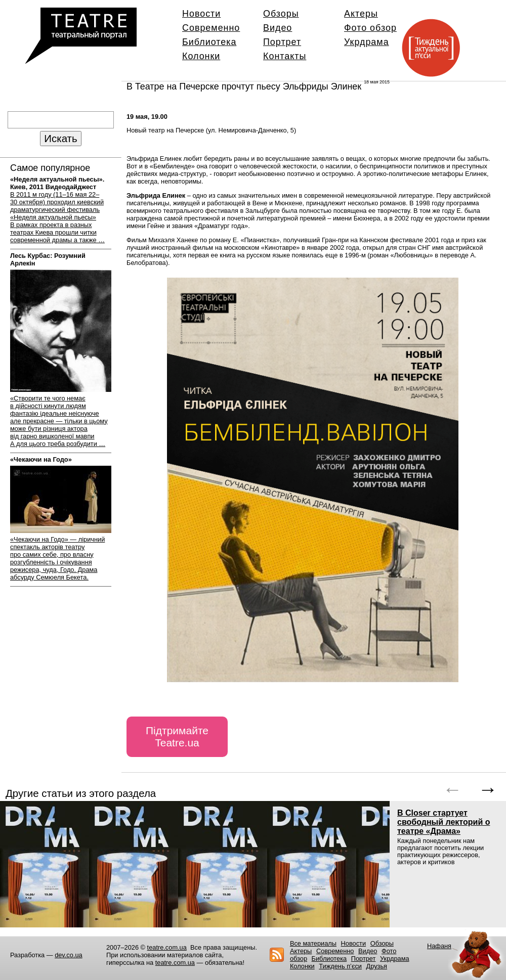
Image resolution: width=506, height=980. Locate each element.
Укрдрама (367, 42)
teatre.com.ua (167, 947)
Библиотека (209, 42)
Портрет (282, 42)
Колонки (201, 56)
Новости (201, 14)
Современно (211, 28)
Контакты (285, 56)
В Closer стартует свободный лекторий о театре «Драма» (444, 822)
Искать (60, 138)
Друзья (377, 966)
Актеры (361, 14)
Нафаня (439, 946)
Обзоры (281, 14)
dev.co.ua (69, 955)
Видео (278, 28)
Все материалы (313, 943)
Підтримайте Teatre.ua (177, 737)
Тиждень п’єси (340, 966)
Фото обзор (370, 28)
